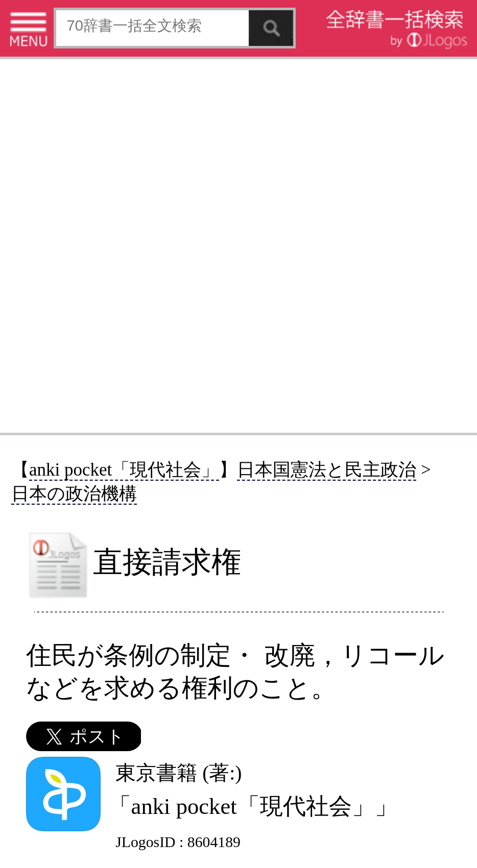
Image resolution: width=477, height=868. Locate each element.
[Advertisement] (238, 245)
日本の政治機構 (74, 494)
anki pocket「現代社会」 (124, 470)
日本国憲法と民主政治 (327, 470)
